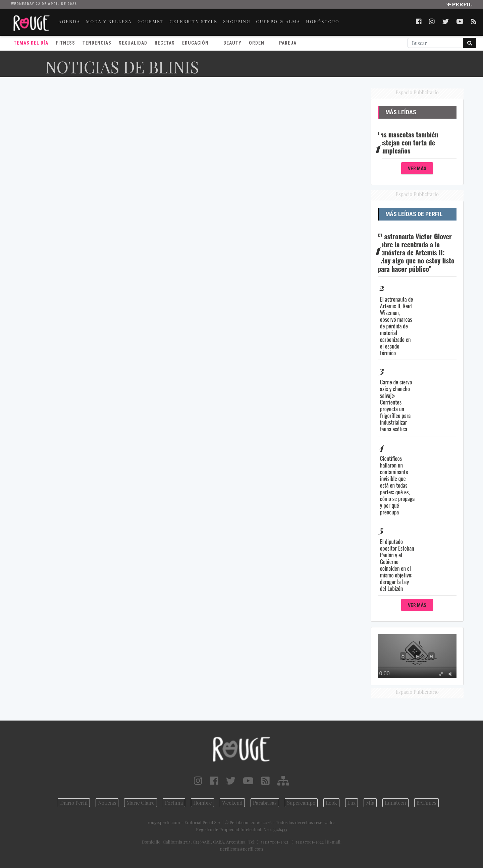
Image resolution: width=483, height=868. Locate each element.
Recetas (165, 43)
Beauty (232, 43)
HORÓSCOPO (323, 21)
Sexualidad (133, 43)
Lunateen (395, 803)
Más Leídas (401, 112)
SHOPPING (237, 21)
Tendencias (97, 43)
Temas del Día (31, 43)
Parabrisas (265, 803)
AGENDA (70, 21)
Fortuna (174, 803)
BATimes (426, 803)
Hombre (202, 803)
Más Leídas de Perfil (414, 214)
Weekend (232, 803)
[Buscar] (435, 43)
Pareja (288, 43)
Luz (352, 803)
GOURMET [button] (151, 21)
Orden (257, 43)
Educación (195, 43)
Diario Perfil (74, 803)
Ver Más (417, 169)
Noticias (107, 803)
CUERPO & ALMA (278, 21)
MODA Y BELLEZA (109, 21)
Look (331, 803)
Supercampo (301, 803)
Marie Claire (140, 803)
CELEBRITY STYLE (193, 21)
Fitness (65, 43)
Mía (370, 803)
